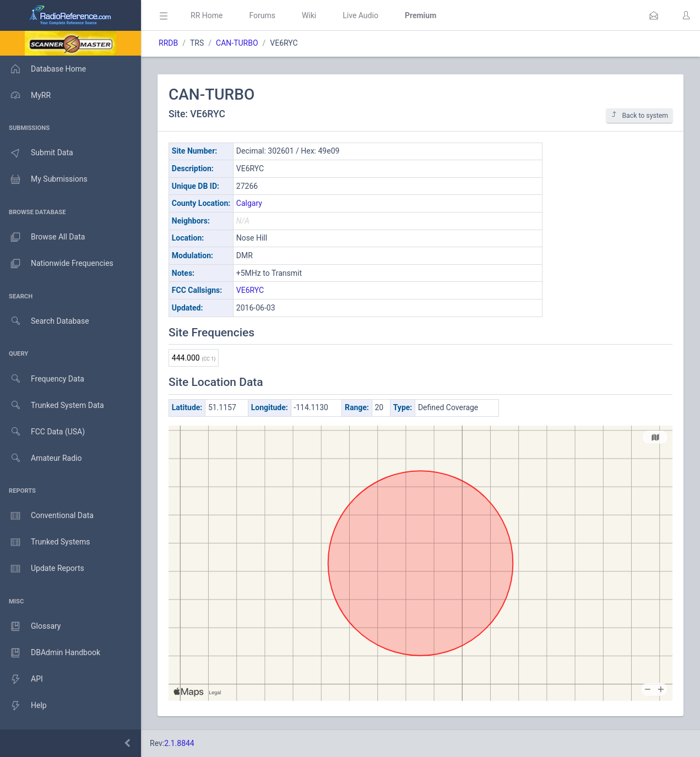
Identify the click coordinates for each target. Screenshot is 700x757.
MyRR (25, 95)
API (21, 679)
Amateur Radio (41, 458)
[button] (654, 15)
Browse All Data (42, 237)
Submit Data (37, 153)
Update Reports (42, 569)
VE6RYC (250, 290)
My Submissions (44, 179)
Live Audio (360, 15)
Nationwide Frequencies (57, 264)
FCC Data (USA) (42, 432)
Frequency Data (42, 379)
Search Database (45, 321)
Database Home (43, 69)
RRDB (168, 43)
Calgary (249, 203)
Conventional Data (47, 516)
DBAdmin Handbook (50, 653)
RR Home (207, 15)
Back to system (639, 115)
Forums (262, 15)
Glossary (30, 627)
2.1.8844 (179, 743)
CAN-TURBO (237, 43)
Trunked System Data (52, 405)
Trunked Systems (45, 542)
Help (23, 706)
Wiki (309, 15)
